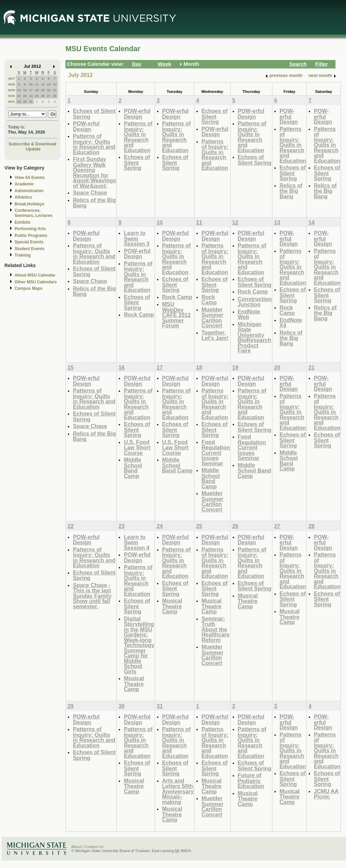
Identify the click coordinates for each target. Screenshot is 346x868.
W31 (12, 102)
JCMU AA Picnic (326, 794)
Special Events (29, 242)
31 (31, 102)
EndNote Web (249, 314)
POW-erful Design (86, 126)
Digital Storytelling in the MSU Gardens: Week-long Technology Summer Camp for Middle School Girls (139, 645)
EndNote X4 (291, 323)
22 (19, 96)
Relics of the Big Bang (94, 203)
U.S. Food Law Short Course (137, 447)
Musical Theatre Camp (134, 684)
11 (37, 84)
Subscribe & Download (32, 144)
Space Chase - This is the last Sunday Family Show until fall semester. (92, 596)
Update (33, 149)
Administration (29, 191)
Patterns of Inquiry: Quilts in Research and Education (94, 144)
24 (31, 96)
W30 (12, 96)
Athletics (23, 197)
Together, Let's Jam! (215, 335)
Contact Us (94, 847)
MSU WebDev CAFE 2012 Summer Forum (176, 315)
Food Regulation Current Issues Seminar (216, 453)
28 (55, 96)
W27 (12, 78)
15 (19, 90)
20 (49, 90)
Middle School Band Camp (133, 468)
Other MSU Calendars (36, 282)
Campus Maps (28, 288)
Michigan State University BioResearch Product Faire (255, 337)
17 (31, 90)
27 (49, 96)
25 (37, 96)
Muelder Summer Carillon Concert (213, 318)
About (76, 847)
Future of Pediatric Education (251, 781)
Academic (24, 184)
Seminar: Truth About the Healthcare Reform (216, 629)
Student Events (30, 249)
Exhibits (23, 222)
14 (55, 84)
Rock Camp (139, 315)
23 (25, 96)
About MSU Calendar (35, 275)
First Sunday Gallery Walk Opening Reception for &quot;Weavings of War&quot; (94, 172)
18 (37, 90)
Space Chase (90, 193)
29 (19, 102)
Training (23, 255)
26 (43, 96)
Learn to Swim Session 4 (137, 542)
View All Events (30, 178)
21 (55, 90)
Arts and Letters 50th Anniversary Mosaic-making (178, 791)
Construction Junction (255, 302)
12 (43, 84)
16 (25, 90)
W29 (12, 90)
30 (25, 102)
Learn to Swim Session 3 (137, 238)
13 (49, 84)
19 (43, 90)
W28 (12, 84)
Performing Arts (30, 229)
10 (31, 84)
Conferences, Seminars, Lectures (34, 213)
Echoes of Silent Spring (94, 114)
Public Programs (31, 236)
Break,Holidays (30, 204)
